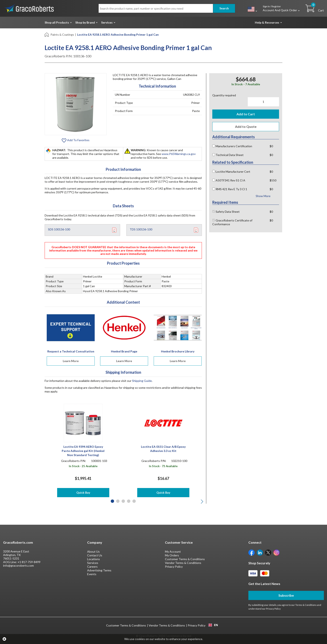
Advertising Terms (99, 570)
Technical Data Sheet (228, 155)
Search (224, 8)
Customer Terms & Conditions (185, 559)
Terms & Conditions (306, 605)
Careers (92, 567)
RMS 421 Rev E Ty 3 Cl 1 (230, 189)
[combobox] (213, 625)
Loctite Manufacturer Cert (231, 172)
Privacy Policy (174, 567)
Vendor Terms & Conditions (183, 563)
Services (107, 22)
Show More (263, 196)
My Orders (172, 555)
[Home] (47, 34)
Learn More (71, 361)
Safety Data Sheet (226, 212)
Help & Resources (267, 22)
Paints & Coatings (62, 35)
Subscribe (286, 595)
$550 (273, 180)
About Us (93, 552)
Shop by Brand (85, 22)
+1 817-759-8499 (29, 562)
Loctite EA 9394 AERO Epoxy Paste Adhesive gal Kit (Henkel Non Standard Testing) (83, 451)
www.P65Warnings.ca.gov (179, 154)
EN (213, 625)
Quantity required (224, 95)
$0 (271, 146)
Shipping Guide (142, 381)
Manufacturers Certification (232, 146)
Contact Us (95, 555)
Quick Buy (83, 492)
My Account (173, 552)
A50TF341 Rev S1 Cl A (229, 180)
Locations (94, 559)
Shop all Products (57, 22)
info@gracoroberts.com (18, 565)
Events (92, 574)
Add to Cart (246, 114)
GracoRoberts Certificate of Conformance (232, 222)
